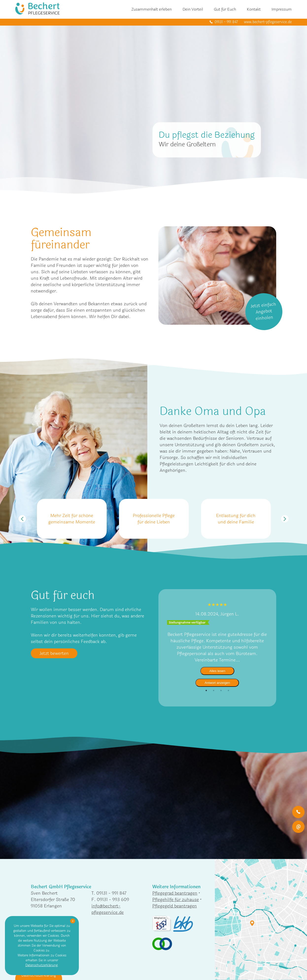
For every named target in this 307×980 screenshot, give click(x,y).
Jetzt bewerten (54, 653)
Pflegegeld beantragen (175, 906)
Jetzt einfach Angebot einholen (263, 311)
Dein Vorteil (193, 9)
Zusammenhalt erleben (152, 9)
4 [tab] (228, 690)
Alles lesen (217, 671)
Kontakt (254, 9)
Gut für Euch (225, 9)
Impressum (282, 9)
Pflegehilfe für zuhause (176, 900)
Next (285, 519)
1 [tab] (206, 690)
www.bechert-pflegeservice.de (268, 22)
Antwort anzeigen (217, 683)
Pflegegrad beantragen (175, 893)
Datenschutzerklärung (42, 965)
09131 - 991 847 (226, 22)
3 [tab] (221, 690)
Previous (22, 519)
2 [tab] (214, 690)
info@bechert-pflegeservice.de (108, 909)
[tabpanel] (217, 644)
